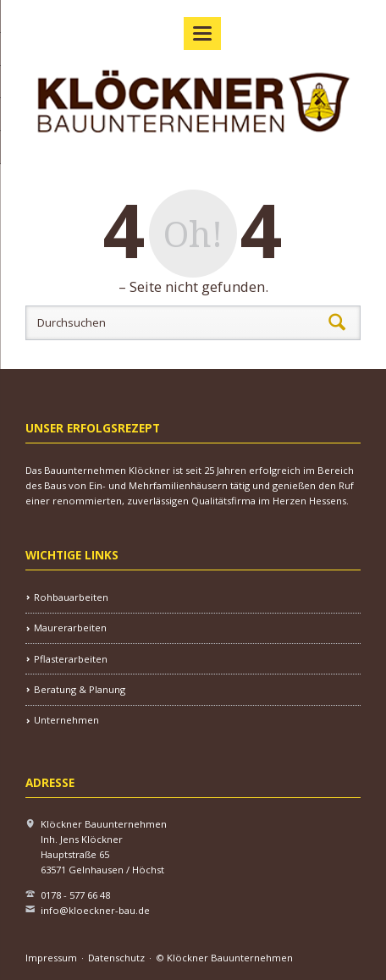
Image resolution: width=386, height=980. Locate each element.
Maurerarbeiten (70, 628)
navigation (202, 33)
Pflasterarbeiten (71, 659)
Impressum (51, 958)
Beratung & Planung (80, 689)
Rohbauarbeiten (71, 597)
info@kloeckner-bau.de (95, 910)
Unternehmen (66, 720)
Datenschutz (116, 958)
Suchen (337, 322)
